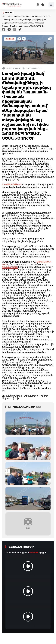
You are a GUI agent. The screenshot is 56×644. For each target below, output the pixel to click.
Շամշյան (10, 39)
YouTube (34, 552)
